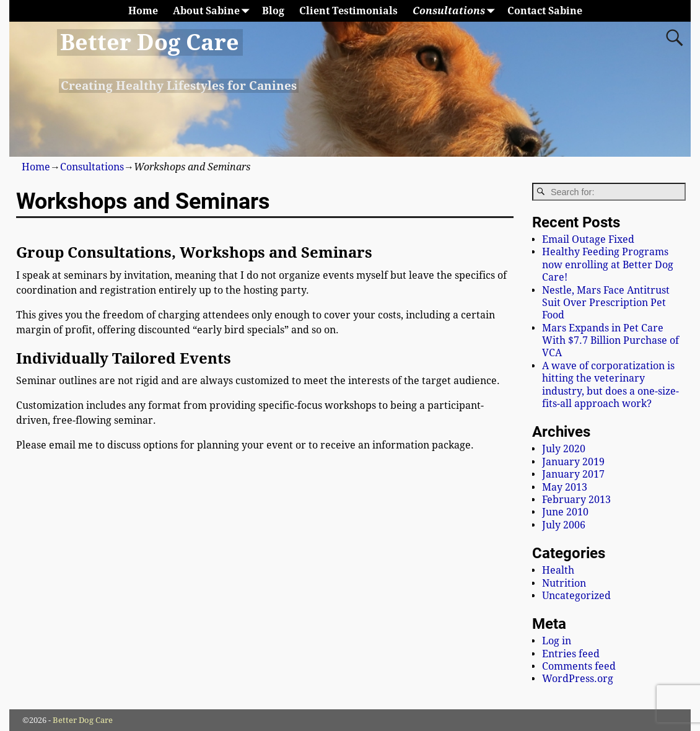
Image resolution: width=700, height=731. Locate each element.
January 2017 (573, 474)
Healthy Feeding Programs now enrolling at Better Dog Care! (608, 265)
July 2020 (564, 449)
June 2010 (565, 512)
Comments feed (579, 666)
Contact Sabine (545, 11)
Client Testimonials (348, 11)
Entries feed (571, 654)
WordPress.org (578, 679)
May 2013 (565, 487)
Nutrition (564, 583)
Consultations (456, 11)
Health (558, 570)
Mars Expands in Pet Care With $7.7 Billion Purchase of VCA (610, 341)
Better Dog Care (150, 42)
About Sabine (214, 11)
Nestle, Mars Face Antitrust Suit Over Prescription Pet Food (606, 303)
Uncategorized (576, 596)
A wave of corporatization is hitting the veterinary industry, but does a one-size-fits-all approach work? (610, 385)
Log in (557, 641)
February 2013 (576, 500)
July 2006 (564, 525)
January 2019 (573, 462)
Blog (273, 11)
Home (143, 11)
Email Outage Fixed (588, 239)
